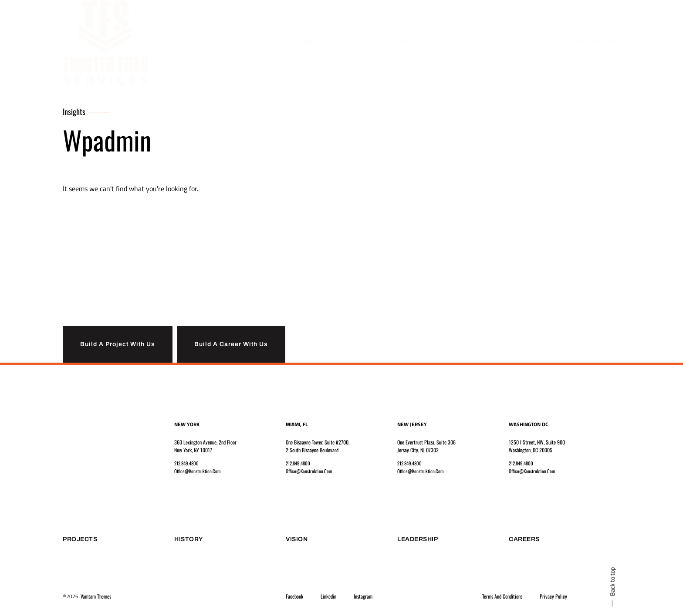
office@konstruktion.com (199, 472)
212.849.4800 (188, 464)
